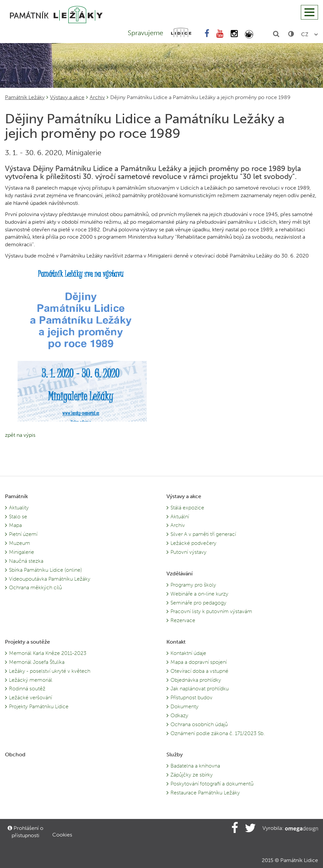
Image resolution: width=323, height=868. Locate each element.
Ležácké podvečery (193, 543)
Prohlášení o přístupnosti (25, 832)
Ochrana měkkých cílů (35, 587)
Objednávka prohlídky (196, 680)
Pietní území (23, 534)
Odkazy (179, 715)
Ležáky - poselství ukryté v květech (50, 671)
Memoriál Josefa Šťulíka (37, 662)
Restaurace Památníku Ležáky (205, 793)
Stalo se (18, 517)
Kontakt (176, 642)
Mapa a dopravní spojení (199, 662)
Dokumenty (185, 706)
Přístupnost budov (191, 697)
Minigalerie (22, 552)
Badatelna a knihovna (195, 766)
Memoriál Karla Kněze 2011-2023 (48, 653)
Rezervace (183, 620)
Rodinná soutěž (27, 689)
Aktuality (19, 508)
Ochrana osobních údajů (199, 724)
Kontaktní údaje (188, 653)
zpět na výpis (20, 435)
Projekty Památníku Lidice (39, 706)
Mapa (15, 525)
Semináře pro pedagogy (198, 603)
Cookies (62, 835)
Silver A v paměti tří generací (203, 534)
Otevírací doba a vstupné (199, 671)
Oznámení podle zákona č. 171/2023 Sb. (218, 733)
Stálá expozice (187, 508)
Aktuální (180, 517)
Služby (175, 754)
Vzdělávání (180, 574)
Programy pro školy (193, 585)
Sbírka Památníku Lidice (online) (45, 570)
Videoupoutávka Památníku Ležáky (50, 579)
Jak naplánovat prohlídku (200, 689)
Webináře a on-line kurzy (199, 594)
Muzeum (20, 543)
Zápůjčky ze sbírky (192, 775)
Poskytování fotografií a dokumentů (212, 784)
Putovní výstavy (188, 552)
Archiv (97, 97)
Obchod (15, 754)
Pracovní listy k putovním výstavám (211, 611)
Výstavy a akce (67, 97)
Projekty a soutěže (27, 642)
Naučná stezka (26, 561)
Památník (16, 496)
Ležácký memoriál (31, 680)
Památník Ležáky (25, 97)
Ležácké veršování (30, 697)
